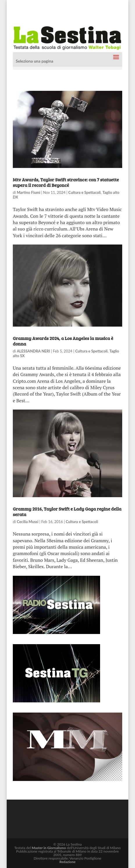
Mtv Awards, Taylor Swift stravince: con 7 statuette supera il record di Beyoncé (66, 182)
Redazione (67, 862)
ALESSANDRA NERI (33, 351)
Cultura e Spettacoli (85, 192)
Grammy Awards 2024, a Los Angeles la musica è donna (63, 341)
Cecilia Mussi (28, 522)
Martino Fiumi (29, 192)
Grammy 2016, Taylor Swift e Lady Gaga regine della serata (67, 511)
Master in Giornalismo (49, 848)
